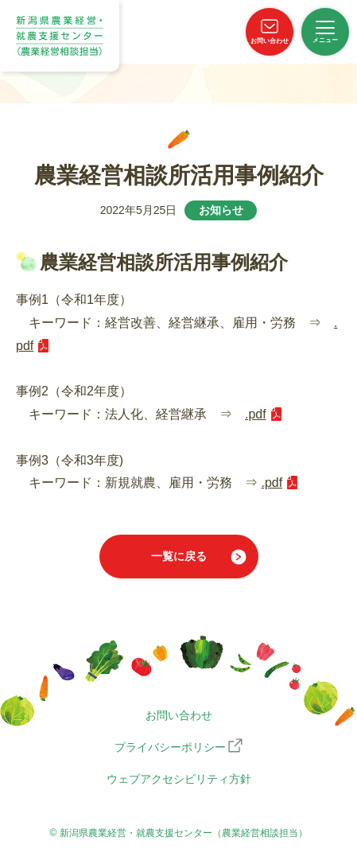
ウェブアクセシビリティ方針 (179, 779)
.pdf (256, 414)
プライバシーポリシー (170, 747)
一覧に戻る (179, 556)
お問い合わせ (179, 715)
